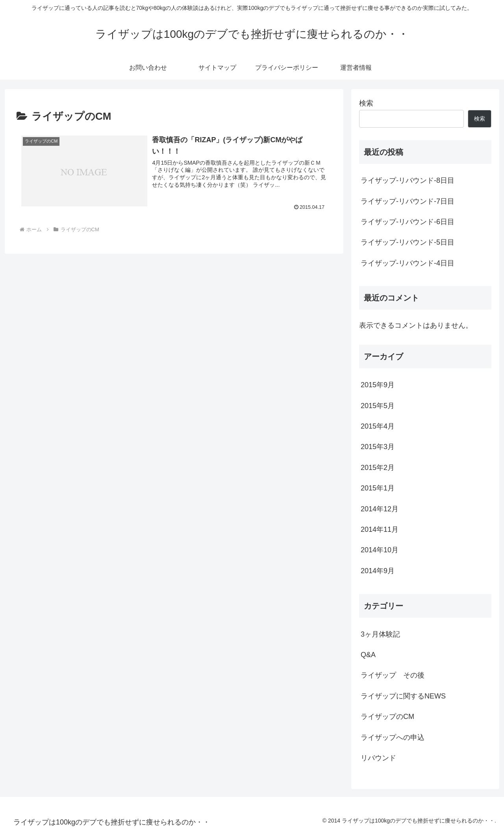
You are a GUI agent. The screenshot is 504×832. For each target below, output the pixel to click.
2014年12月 (380, 509)
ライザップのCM (387, 717)
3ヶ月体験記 (380, 634)
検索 (366, 103)
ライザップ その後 (393, 675)
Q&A (368, 655)
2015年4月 (378, 426)
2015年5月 (378, 406)
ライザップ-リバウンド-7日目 (408, 201)
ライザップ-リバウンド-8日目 (408, 180)
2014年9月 (378, 571)
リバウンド (378, 758)
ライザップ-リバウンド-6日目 (408, 222)
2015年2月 (378, 468)
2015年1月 (378, 488)
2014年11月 (380, 529)
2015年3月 (378, 447)
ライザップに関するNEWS (403, 696)
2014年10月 (380, 550)
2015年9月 (378, 385)
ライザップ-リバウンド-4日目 (408, 263)
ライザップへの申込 (393, 737)
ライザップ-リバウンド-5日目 (408, 242)
